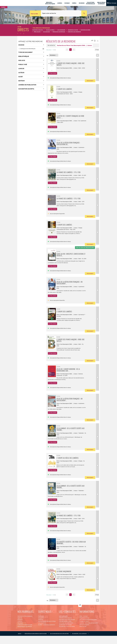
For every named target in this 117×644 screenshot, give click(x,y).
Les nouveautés (63, 629)
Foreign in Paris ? (84, 634)
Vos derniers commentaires (67, 639)
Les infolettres (42, 635)
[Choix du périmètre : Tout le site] (35, 13)
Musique (20, 632)
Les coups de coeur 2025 (66, 635)
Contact (85, 629)
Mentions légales (84, 637)
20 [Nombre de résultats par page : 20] (96, 50)
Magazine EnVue (84, 630)
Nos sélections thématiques (67, 632)
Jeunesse (20, 635)
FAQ (81, 629)
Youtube (41, 632)
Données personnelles (92, 635)
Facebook (41, 629)
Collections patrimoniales (25, 637)
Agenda (20, 630)
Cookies (82, 635)
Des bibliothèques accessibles (88, 632)
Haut (80, 618)
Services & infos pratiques (25, 629)
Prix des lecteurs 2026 (65, 634)
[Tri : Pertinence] (54, 55)
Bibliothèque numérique (25, 639)
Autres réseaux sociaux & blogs (47, 634)
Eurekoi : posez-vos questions (47, 637)
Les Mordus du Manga (65, 637)
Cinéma (20, 634)
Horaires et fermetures (65, 630)
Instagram (41, 630)
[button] (112, 3)
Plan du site (83, 639)
